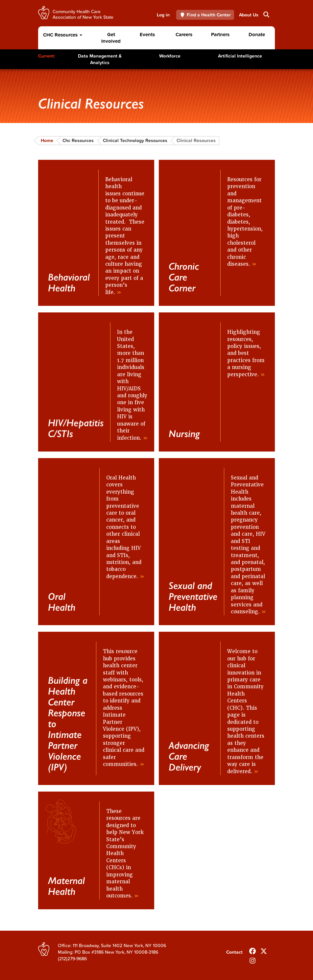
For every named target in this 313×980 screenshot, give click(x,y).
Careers (184, 34)
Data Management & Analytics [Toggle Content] (100, 59)
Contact (234, 952)
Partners (220, 34)
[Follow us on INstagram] (253, 960)
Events (147, 34)
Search (266, 14)
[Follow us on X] (264, 950)
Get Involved (111, 38)
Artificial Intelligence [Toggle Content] (240, 56)
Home (47, 140)
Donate (257, 34)
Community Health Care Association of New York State (83, 14)
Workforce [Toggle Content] (170, 56)
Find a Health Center (205, 15)
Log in (163, 15)
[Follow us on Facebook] (253, 950)
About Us (249, 15)
